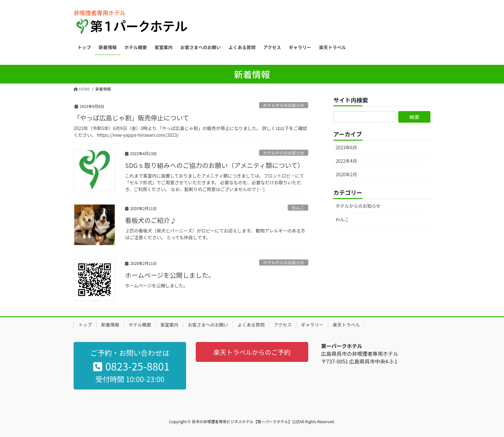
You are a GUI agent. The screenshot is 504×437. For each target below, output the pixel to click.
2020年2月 (346, 174)
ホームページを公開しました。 (170, 275)
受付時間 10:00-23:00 (130, 379)
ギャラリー (312, 325)
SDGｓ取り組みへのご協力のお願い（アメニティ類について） (215, 165)
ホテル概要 (140, 325)
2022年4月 (346, 161)
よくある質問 (251, 325)
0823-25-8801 (131, 366)
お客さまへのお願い (208, 325)
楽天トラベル (346, 325)
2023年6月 (346, 147)
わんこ (298, 208)
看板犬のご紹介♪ (151, 220)
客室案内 (169, 325)
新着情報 (110, 325)
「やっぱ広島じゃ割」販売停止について (131, 118)
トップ (85, 325)
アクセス (283, 325)
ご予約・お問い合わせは (130, 353)
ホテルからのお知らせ (283, 105)
